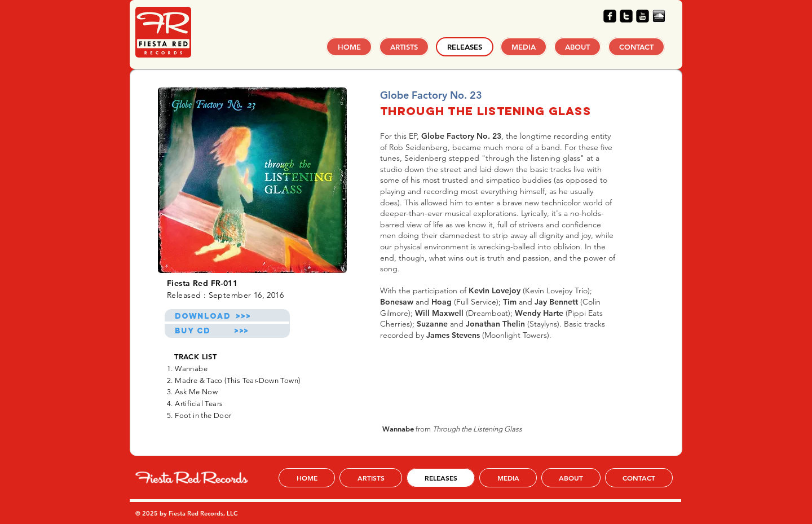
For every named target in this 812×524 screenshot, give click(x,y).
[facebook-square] (610, 16)
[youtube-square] (643, 16)
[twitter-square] (626, 16)
